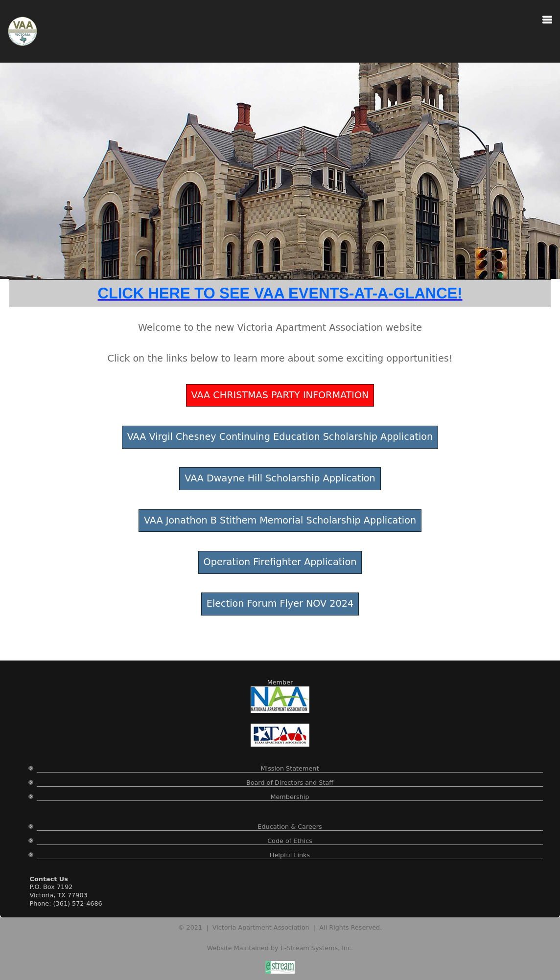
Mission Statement (290, 768)
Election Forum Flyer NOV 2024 (280, 604)
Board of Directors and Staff (290, 783)
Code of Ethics (290, 841)
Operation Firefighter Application (280, 562)
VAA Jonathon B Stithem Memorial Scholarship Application (280, 520)
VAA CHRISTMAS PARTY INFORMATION (280, 395)
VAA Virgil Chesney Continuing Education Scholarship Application (280, 437)
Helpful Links (290, 855)
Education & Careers (290, 827)
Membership (290, 797)
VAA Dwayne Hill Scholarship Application (280, 478)
